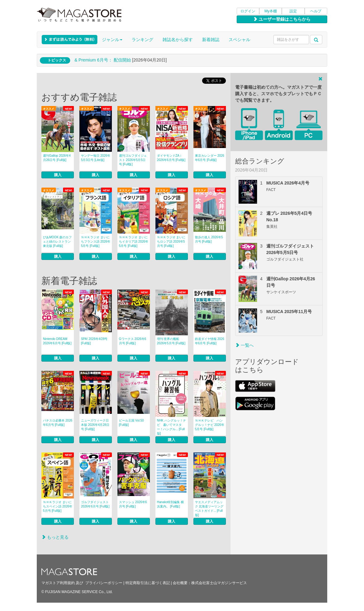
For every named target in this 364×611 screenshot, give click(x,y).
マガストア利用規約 (58, 583)
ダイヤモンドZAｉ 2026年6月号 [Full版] (171, 158)
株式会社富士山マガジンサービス (219, 583)
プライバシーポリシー (104, 583)
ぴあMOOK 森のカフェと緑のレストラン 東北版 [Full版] (57, 242)
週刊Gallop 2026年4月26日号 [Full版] (57, 158)
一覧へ (244, 345)
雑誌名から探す (178, 40)
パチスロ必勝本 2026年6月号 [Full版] (58, 423)
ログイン (248, 11)
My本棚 (271, 11)
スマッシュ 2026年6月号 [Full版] (133, 504)
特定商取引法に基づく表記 (148, 583)
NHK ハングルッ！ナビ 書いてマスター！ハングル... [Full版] (171, 427)
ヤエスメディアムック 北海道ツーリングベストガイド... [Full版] (209, 509)
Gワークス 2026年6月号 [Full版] (133, 341)
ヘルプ (316, 11)
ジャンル (112, 40)
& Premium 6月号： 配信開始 (103, 60)
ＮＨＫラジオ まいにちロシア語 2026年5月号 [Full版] (171, 242)
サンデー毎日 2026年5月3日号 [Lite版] (96, 158)
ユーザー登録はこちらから (282, 19)
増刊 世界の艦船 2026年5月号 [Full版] (171, 341)
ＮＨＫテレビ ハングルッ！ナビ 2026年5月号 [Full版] (210, 425)
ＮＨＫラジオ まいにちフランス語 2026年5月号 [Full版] (96, 242)
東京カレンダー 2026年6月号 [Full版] (210, 158)
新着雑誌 (211, 40)
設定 (293, 11)
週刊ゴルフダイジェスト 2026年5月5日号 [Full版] (133, 160)
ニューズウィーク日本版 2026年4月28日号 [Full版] (95, 425)
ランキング (142, 40)
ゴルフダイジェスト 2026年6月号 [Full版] (95, 504)
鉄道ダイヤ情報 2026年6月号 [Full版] (210, 341)
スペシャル (239, 40)
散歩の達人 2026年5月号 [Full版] (209, 239)
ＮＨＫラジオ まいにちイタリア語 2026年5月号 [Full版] (134, 242)
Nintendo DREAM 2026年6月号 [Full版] (57, 341)
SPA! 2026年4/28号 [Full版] (94, 341)
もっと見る (55, 537)
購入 (58, 175)
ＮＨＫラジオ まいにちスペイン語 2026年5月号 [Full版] (58, 506)
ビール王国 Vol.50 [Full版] (131, 423)
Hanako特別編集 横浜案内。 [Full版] (170, 504)
